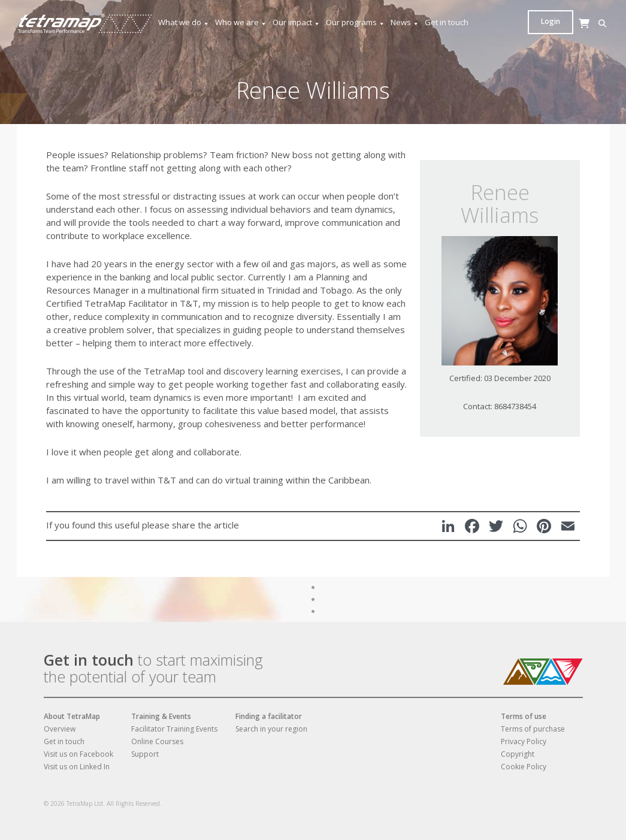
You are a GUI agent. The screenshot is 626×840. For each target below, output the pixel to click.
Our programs (356, 22)
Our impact (297, 22)
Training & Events (161, 716)
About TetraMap (72, 716)
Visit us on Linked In (77, 767)
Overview (60, 729)
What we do (184, 22)
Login (587, 21)
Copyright (518, 754)
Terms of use (524, 716)
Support (145, 754)
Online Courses (157, 741)
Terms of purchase (533, 729)
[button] (535, 24)
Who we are (241, 22)
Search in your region (271, 729)
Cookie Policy (524, 767)
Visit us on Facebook (78, 754)
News (405, 22)
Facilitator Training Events (174, 729)
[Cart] (553, 35)
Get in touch (447, 22)
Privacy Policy (524, 741)
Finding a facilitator (269, 716)
